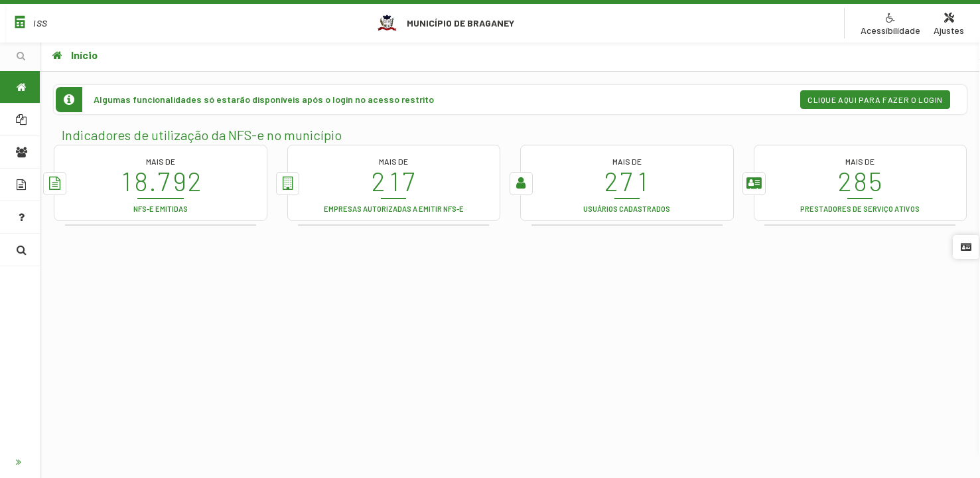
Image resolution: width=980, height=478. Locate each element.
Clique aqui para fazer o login (875, 100)
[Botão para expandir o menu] (20, 462)
